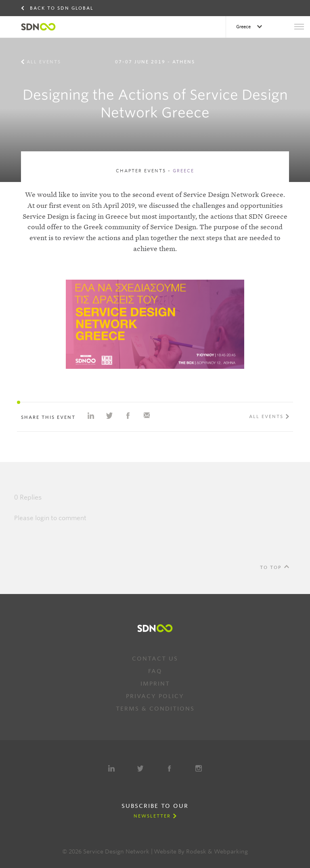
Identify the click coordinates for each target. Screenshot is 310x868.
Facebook (170, 768)
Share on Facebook (128, 416)
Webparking (231, 851)
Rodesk (196, 851)
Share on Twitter (109, 416)
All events (44, 62)
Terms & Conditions (155, 709)
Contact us (155, 659)
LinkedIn (111, 768)
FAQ (155, 671)
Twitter (140, 768)
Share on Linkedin (91, 416)
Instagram (199, 768)
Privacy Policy (155, 696)
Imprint (155, 684)
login (42, 518)
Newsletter (152, 816)
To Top (271, 567)
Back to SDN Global (62, 8)
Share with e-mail (147, 416)
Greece (244, 27)
